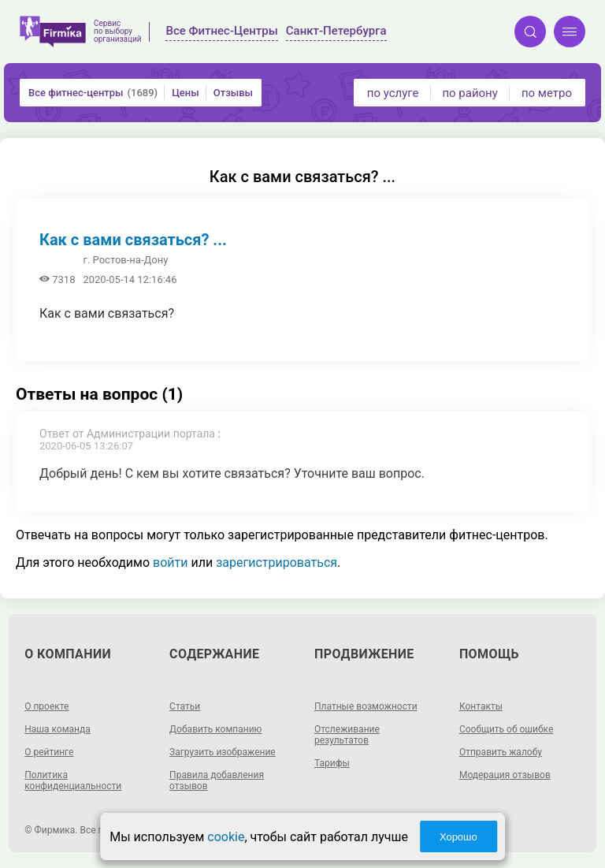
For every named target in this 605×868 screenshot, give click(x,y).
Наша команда (58, 729)
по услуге (393, 93)
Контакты (481, 706)
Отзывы (233, 93)
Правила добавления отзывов (217, 780)
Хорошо (458, 837)
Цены (186, 93)
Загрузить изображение (223, 752)
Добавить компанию (215, 729)
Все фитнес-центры (93, 93)
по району (470, 93)
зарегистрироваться (277, 563)
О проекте (46, 706)
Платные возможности (366, 706)
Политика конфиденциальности (73, 780)
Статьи (185, 706)
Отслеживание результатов (347, 735)
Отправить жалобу (501, 752)
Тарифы (332, 763)
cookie (226, 837)
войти (170, 563)
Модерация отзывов (505, 775)
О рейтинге (49, 752)
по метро (547, 93)
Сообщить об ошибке (506, 729)
